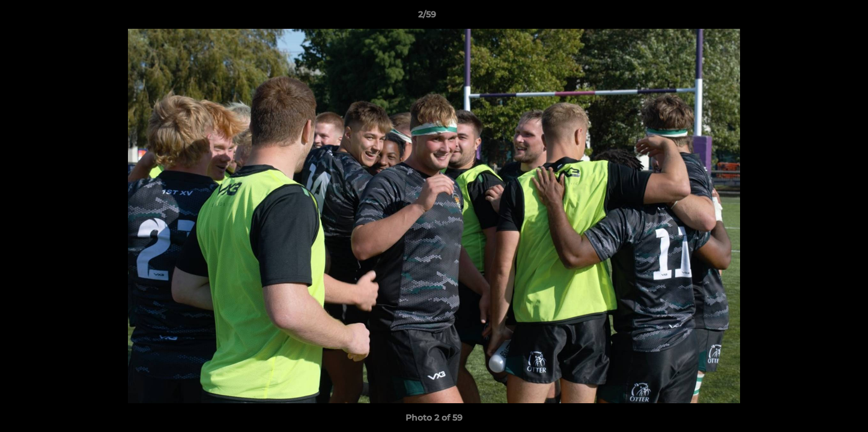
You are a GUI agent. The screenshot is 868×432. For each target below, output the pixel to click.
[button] (818, 17)
